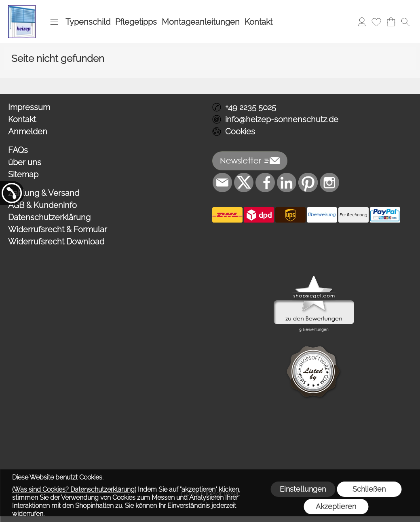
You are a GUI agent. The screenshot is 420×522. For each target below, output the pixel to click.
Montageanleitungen (201, 22)
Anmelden (28, 132)
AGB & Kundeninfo (42, 205)
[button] (54, 22)
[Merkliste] (376, 22)
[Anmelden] (362, 22)
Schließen (369, 489)
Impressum (29, 107)
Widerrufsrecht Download (56, 242)
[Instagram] (329, 182)
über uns (25, 162)
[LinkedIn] (287, 182)
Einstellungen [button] (303, 489)
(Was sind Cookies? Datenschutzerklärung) (74, 489)
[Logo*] (22, 8)
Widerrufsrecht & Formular (58, 229)
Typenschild (88, 22)
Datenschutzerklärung (49, 217)
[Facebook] (265, 182)
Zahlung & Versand (44, 193)
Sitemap (23, 174)
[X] (244, 182)
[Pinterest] (308, 182)
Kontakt (259, 22)
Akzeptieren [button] (336, 506)
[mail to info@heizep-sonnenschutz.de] (222, 182)
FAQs (18, 150)
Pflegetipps (136, 22)
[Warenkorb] (391, 22)
